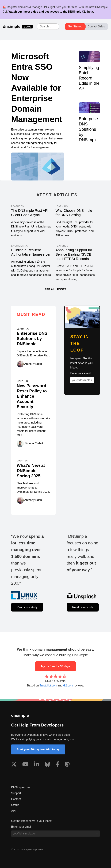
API (13, 811)
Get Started (75, 26)
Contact (16, 799)
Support (16, 793)
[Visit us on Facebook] (58, 765)
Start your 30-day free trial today (38, 749)
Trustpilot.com (48, 686)
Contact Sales (96, 26)
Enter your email (80, 373)
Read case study (27, 607)
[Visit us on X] (14, 765)
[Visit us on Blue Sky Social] (47, 765)
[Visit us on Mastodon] (67, 765)
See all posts (55, 289)
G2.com (68, 686)
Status (15, 805)
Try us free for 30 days (56, 666)
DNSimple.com (20, 787)
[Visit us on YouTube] (25, 765)
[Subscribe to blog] (91, 380)
